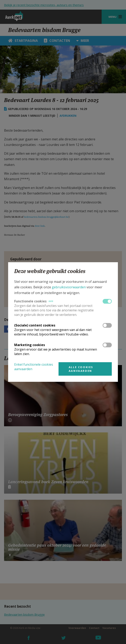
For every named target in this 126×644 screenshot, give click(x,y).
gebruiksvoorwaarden (69, 287)
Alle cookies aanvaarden (81, 369)
